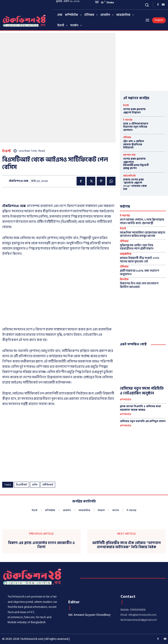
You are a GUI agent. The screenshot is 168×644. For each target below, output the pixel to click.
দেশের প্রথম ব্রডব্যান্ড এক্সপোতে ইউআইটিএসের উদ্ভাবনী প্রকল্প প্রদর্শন (136, 164)
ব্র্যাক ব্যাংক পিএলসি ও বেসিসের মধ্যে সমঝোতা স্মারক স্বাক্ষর (140, 408)
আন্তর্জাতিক (126, 254)
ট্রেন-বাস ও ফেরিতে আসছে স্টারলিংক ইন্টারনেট (134, 144)
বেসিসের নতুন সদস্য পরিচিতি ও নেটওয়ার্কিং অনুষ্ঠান (142, 391)
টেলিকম (127, 137)
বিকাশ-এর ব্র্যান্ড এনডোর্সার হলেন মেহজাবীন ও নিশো (41, 545)
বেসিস (35, 485)
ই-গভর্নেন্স (128, 120)
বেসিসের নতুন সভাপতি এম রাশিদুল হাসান (143, 421)
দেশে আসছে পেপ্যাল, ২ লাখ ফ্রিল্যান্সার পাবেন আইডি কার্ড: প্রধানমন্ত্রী (142, 221)
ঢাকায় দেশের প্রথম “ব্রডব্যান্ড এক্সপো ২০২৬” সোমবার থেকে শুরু (135, 184)
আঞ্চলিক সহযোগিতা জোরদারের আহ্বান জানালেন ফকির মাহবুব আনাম (143, 234)
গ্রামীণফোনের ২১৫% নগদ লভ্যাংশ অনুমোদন (139, 273)
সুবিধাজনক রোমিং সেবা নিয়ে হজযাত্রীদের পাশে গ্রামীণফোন (137, 247)
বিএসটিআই (22, 485)
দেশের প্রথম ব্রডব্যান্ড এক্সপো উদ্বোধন (134, 111)
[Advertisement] (59, 293)
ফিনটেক (124, 280)
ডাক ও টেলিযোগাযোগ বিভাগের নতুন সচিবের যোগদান (136, 127)
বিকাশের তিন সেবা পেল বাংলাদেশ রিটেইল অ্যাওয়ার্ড (139, 285)
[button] (147, 5)
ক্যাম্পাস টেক (129, 155)
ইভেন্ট (7, 151)
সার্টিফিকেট (48, 485)
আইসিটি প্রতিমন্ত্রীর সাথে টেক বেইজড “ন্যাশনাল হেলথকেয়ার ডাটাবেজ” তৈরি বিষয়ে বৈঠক (127, 545)
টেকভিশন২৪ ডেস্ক (18, 181)
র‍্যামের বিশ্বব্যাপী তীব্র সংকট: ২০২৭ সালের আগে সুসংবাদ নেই (140, 260)
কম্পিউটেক (126, 400)
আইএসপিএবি (129, 176)
